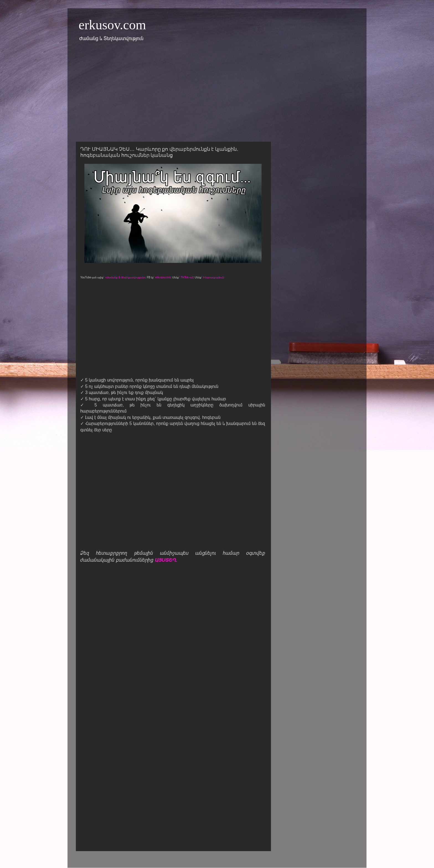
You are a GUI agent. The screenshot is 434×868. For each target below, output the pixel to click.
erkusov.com (112, 25)
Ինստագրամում (213, 277)
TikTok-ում (187, 277)
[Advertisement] (217, 95)
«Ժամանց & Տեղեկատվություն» (125, 277)
